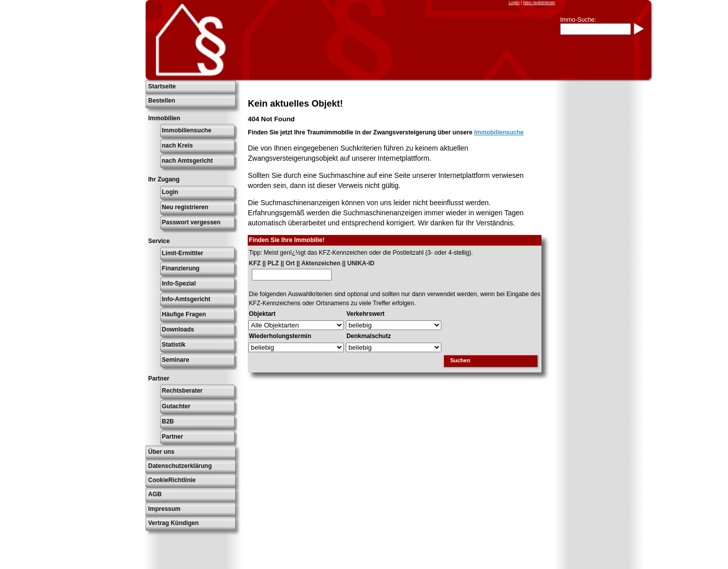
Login (514, 3)
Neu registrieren (539, 3)
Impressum (164, 509)
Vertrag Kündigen (173, 523)
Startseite (162, 86)
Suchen (460, 360)
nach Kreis (177, 146)
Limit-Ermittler (183, 253)
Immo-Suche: (578, 20)
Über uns (161, 452)
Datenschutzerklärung (180, 466)
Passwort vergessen (191, 222)
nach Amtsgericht (187, 161)
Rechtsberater (182, 391)
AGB (155, 494)
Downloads (178, 329)
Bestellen (162, 101)
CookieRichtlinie (172, 480)
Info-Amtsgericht (186, 299)
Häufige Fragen (184, 314)
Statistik (174, 345)
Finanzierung (181, 268)
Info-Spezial (179, 283)
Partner (172, 437)
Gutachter (176, 406)
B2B (168, 421)
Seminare (175, 360)
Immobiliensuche (187, 130)
